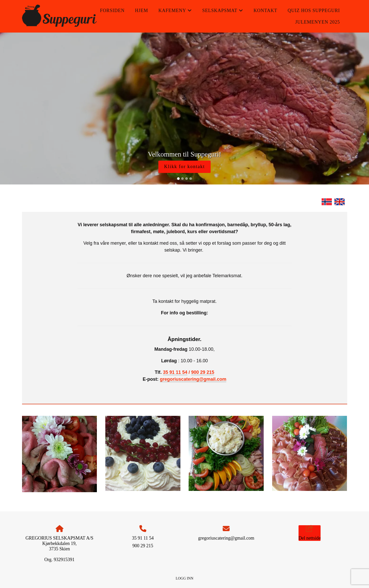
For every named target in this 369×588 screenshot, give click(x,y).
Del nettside (310, 533)
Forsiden (112, 11)
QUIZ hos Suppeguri (314, 11)
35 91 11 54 (175, 372)
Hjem (142, 11)
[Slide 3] (187, 179)
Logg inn (184, 578)
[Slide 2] (182, 179)
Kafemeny (175, 12)
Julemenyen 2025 (318, 22)
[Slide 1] (178, 179)
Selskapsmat (223, 12)
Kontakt (265, 11)
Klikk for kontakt (185, 167)
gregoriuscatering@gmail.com (193, 379)
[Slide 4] (191, 179)
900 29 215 (203, 372)
